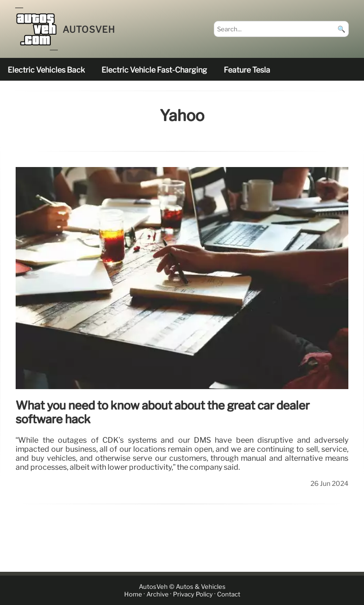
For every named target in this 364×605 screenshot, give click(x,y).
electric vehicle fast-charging (154, 70)
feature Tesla (247, 70)
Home (133, 594)
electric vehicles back (46, 70)
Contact (229, 594)
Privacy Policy (193, 594)
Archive (158, 594)
